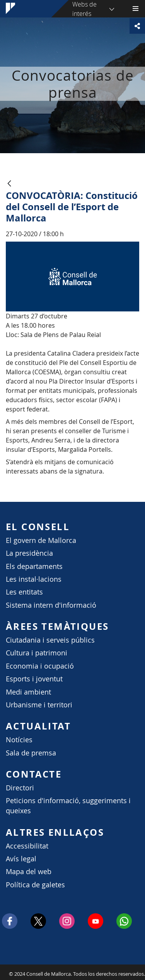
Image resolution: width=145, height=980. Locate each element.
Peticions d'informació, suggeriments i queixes (68, 806)
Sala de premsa (31, 753)
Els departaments (34, 566)
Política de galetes (35, 885)
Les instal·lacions (34, 579)
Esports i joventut (34, 679)
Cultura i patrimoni (37, 653)
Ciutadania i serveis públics (50, 640)
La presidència (29, 553)
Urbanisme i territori (39, 705)
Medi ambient (28, 692)
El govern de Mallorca (41, 540)
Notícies (19, 740)
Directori (20, 788)
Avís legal (21, 859)
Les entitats (24, 592)
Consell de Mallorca (4, 972)
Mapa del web (29, 872)
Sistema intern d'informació (51, 605)
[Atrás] (9, 184)
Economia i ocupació (40, 666)
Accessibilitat (27, 846)
